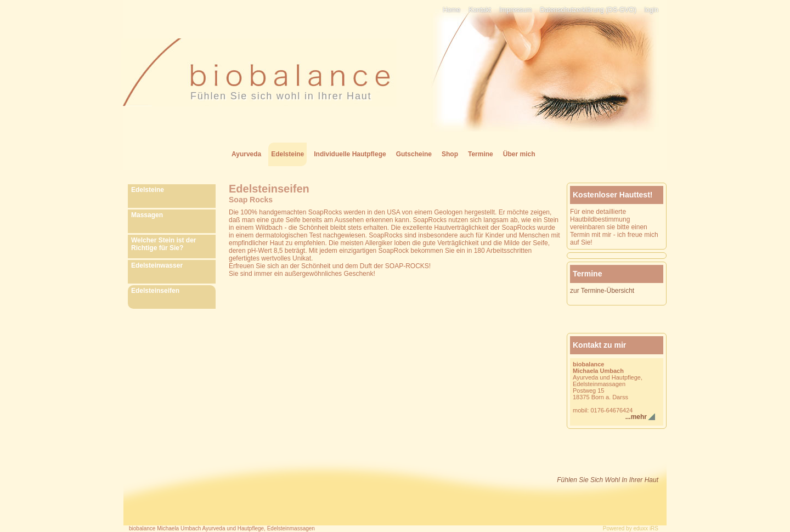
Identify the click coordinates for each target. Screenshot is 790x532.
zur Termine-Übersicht (602, 291)
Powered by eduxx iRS (631, 528)
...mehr (636, 417)
